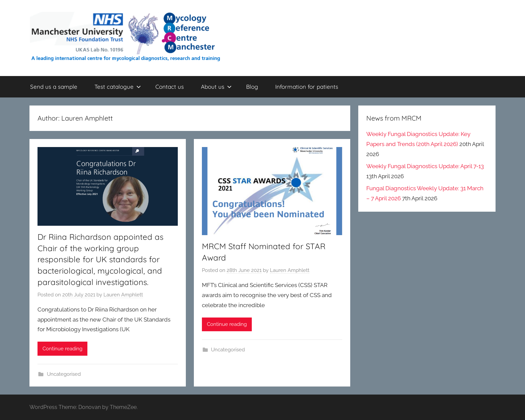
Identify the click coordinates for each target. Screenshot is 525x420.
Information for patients (307, 87)
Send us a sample (54, 87)
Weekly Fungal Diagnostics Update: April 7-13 (425, 166)
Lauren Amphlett (123, 295)
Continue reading (62, 349)
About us (216, 87)
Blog (252, 87)
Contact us (170, 87)
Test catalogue (118, 87)
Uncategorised (64, 374)
